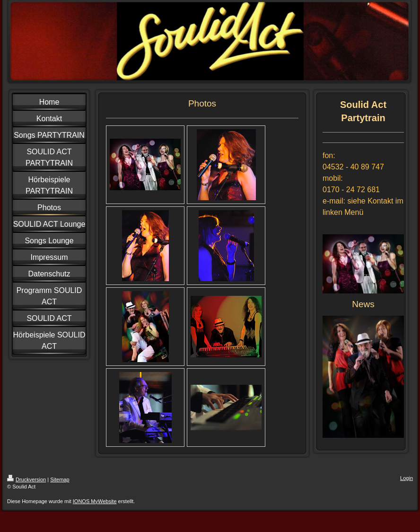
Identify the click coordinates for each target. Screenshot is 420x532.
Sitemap (60, 479)
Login (407, 478)
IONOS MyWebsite (95, 501)
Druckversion (26, 479)
